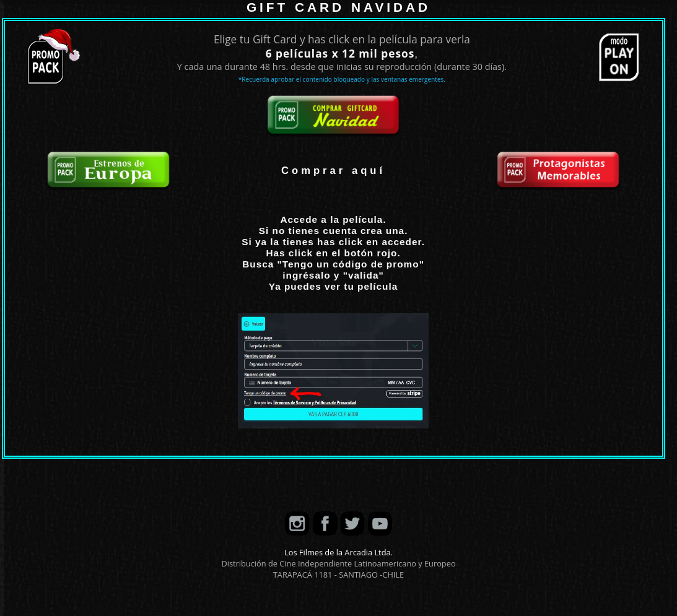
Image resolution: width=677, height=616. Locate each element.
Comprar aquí (333, 171)
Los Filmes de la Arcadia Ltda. (338, 552)
